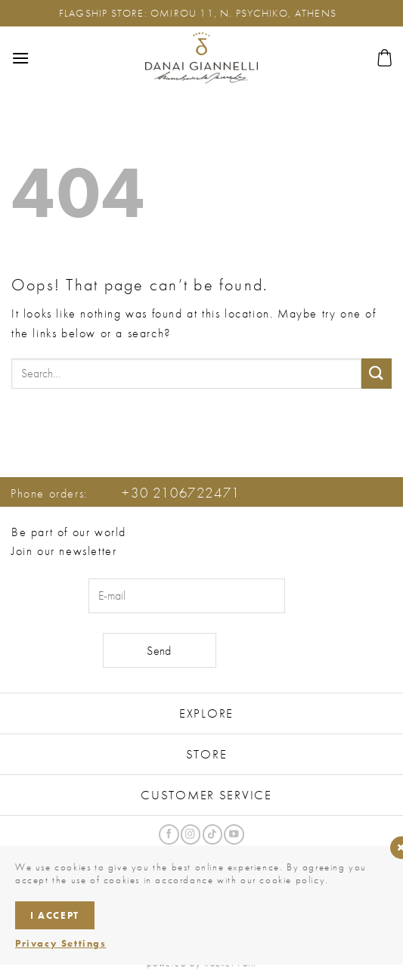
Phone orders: (126, 493)
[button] (21, 58)
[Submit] (377, 373)
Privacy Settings (61, 943)
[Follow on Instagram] (191, 834)
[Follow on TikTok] (212, 834)
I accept (55, 915)
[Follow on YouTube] (234, 834)
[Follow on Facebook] (169, 834)
